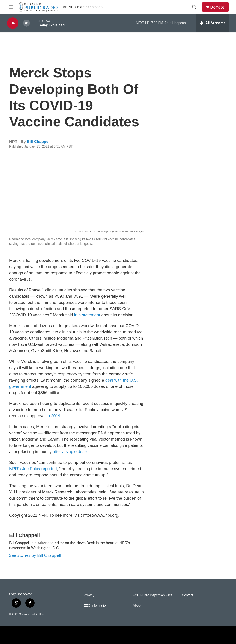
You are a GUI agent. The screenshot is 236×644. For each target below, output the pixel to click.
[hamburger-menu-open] (11, 7)
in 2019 (54, 416)
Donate (217, 7)
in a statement (88, 315)
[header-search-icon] (194, 7)
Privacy (89, 595)
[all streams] (213, 23)
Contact (187, 595)
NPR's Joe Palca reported (33, 469)
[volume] (27, 23)
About (137, 606)
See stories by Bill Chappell (35, 555)
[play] (13, 23)
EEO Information (96, 606)
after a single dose (70, 452)
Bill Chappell (39, 142)
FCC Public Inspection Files (153, 595)
